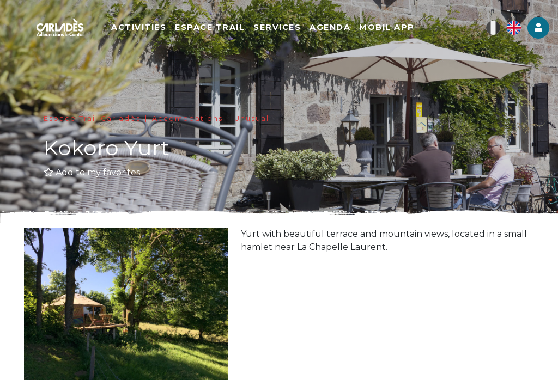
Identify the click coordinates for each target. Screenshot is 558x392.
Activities (139, 27)
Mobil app (387, 27)
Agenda (330, 27)
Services (277, 27)
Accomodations (187, 118)
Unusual (252, 118)
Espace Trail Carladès (92, 118)
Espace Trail (210, 27)
